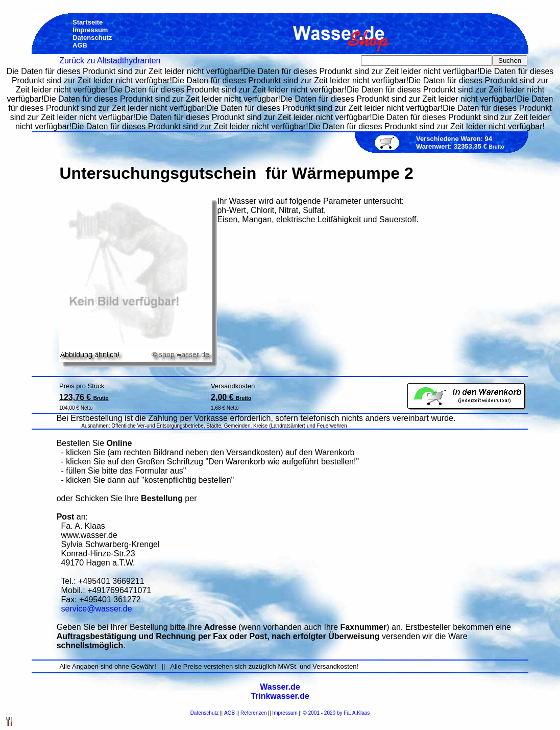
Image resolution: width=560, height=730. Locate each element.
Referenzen (254, 713)
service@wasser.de (97, 609)
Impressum (285, 713)
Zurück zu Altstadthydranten (110, 61)
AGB (229, 713)
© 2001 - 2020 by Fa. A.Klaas (337, 713)
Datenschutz (205, 713)
